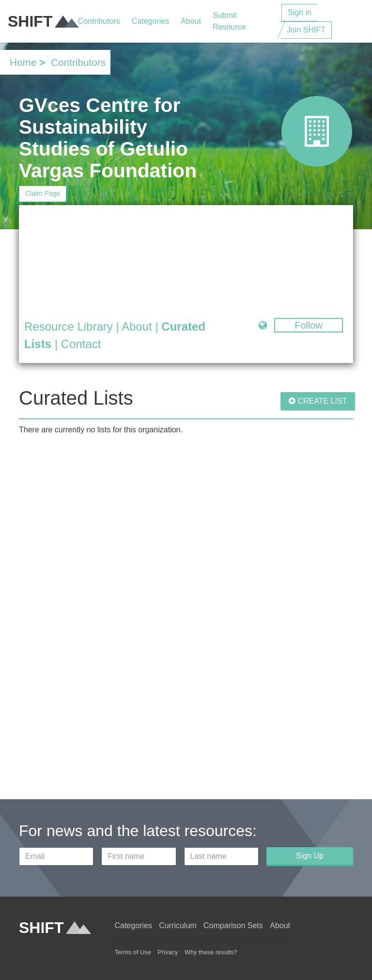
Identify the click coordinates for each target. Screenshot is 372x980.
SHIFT (43, 21)
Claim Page (43, 193)
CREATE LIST (318, 401)
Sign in (300, 12)
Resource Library (69, 326)
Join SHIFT (306, 30)
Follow (309, 325)
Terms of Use (132, 952)
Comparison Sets (233, 925)
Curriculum (178, 925)
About (191, 21)
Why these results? (211, 952)
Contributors (99, 21)
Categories (150, 21)
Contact (81, 344)
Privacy (168, 952)
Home (23, 62)
